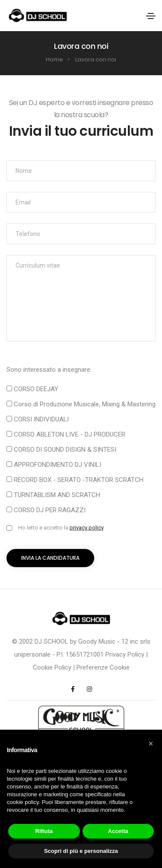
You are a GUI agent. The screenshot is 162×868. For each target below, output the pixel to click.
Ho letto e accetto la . (61, 528)
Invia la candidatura (50, 558)
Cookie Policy (52, 667)
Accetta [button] (118, 831)
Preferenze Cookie (103, 667)
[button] (151, 744)
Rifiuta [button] (44, 831)
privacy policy (86, 528)
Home (54, 59)
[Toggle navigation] (151, 16)
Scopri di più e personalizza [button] (81, 851)
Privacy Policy (125, 654)
